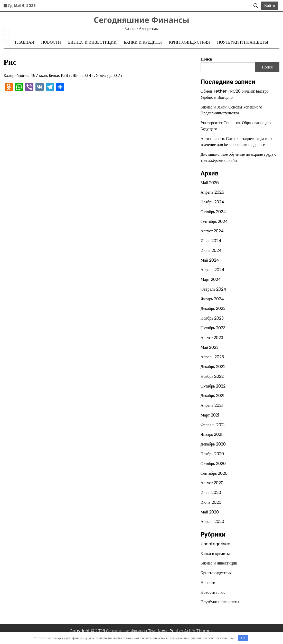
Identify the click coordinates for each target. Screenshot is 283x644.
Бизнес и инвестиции (92, 42)
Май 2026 (210, 183)
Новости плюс (213, 592)
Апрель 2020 (212, 522)
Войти (270, 6)
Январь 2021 (212, 434)
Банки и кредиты (143, 42)
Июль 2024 (211, 241)
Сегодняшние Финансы (141, 20)
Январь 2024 (212, 299)
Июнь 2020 (211, 502)
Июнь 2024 (211, 250)
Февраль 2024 (213, 289)
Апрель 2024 (213, 270)
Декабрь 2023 (213, 308)
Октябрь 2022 (213, 386)
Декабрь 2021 (213, 396)
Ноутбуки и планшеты (242, 42)
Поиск (206, 59)
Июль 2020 (211, 493)
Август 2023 (212, 338)
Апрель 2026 (212, 192)
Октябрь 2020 (213, 464)
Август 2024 (212, 231)
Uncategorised (215, 544)
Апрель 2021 (212, 405)
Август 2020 (212, 483)
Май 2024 (210, 260)
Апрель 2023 (212, 357)
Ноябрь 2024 (213, 202)
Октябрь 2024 (213, 212)
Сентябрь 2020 (214, 473)
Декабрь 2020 (213, 444)
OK (243, 638)
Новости (51, 42)
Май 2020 (210, 512)
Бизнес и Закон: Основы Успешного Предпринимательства (231, 110)
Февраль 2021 (213, 425)
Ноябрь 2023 (212, 318)
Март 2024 (211, 279)
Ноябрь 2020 (212, 454)
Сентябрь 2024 (214, 221)
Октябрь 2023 (213, 328)
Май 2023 (210, 347)
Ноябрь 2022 (212, 376)
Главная (24, 42)
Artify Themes (198, 631)
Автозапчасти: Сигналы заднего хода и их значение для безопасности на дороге (237, 142)
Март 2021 (210, 415)
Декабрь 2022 (213, 367)
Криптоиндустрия (189, 42)
